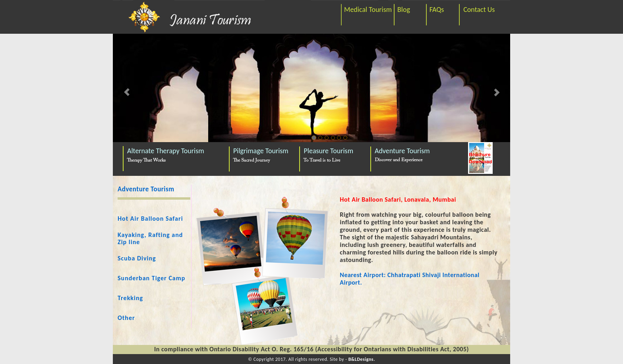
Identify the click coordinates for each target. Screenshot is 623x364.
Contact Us (479, 10)
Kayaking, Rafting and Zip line (150, 238)
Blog (404, 10)
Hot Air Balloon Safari (150, 219)
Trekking (130, 298)
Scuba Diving (137, 258)
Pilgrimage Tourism (261, 151)
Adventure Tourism (402, 151)
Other (126, 318)
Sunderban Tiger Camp (151, 278)
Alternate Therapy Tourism (166, 151)
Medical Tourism (368, 10)
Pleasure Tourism (329, 151)
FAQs (437, 10)
